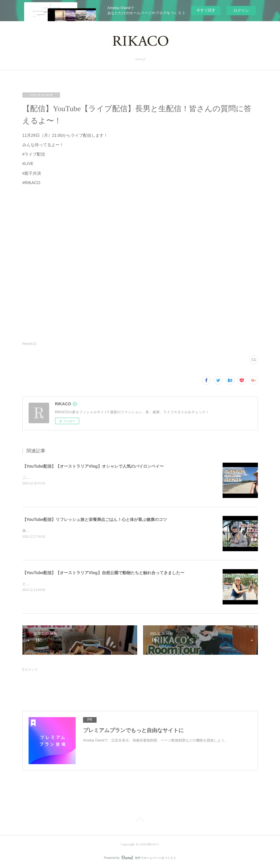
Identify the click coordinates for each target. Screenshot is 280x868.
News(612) (29, 344)
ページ (140, 60)
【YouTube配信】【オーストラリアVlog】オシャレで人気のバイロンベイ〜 (93, 466)
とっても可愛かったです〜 (44, 584)
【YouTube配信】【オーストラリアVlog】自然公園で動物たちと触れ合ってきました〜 (103, 573)
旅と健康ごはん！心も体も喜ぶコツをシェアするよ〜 (65, 531)
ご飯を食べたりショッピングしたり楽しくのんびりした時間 (70, 477)
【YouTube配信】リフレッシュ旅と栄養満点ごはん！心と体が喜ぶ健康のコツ (95, 519)
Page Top (140, 821)
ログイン (241, 10)
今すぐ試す (206, 10)
